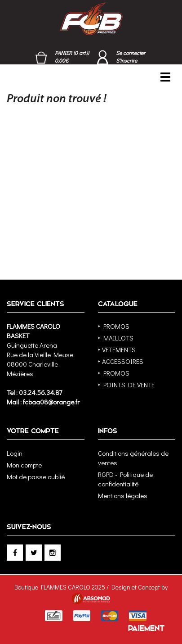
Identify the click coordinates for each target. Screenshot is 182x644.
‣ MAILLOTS (116, 338)
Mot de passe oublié (36, 476)
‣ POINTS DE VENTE (126, 385)
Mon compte (24, 465)
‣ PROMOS (114, 326)
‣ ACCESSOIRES (121, 361)
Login (15, 453)
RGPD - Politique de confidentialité (125, 479)
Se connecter (131, 53)
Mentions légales (123, 495)
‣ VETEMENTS (117, 349)
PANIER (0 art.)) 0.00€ (72, 57)
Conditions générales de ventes (133, 458)
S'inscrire (127, 60)
